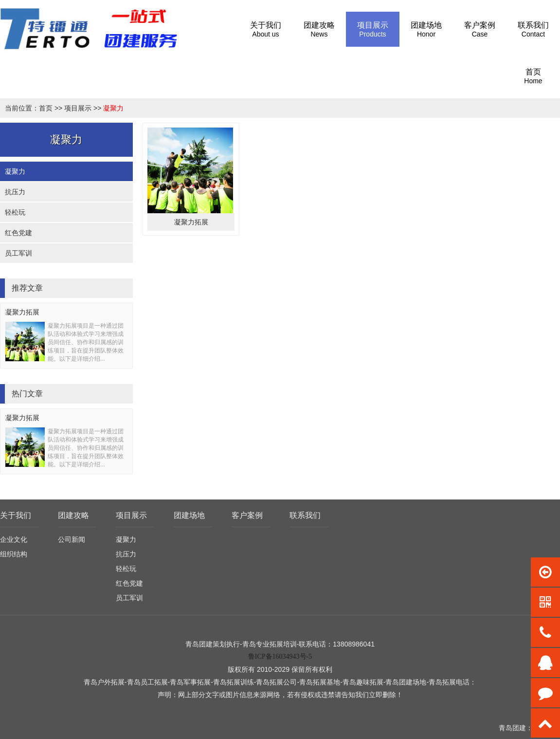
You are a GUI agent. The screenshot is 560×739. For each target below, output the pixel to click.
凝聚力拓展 (22, 312)
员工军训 (18, 253)
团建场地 (189, 515)
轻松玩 (15, 212)
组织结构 (14, 554)
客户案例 (247, 515)
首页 (46, 108)
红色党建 (18, 233)
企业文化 (14, 539)
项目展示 (78, 108)
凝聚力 (113, 108)
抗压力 (15, 192)
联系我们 (305, 515)
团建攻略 (73, 515)
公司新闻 (72, 539)
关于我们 (16, 515)
